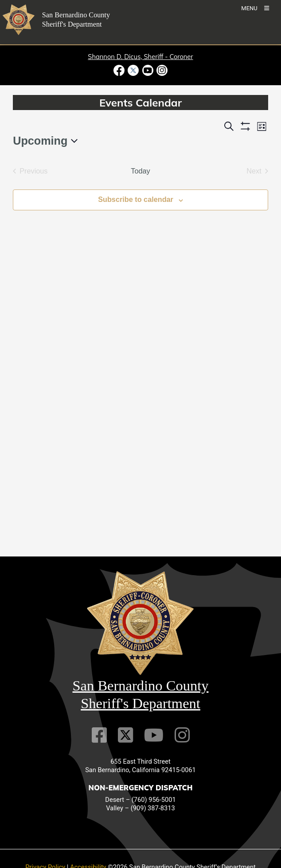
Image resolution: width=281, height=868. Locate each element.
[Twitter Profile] (125, 735)
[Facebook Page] (99, 735)
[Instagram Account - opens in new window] (161, 70)
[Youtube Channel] (154, 735)
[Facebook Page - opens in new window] (120, 70)
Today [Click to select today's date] (140, 171)
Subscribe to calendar (136, 199)
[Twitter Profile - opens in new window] (133, 70)
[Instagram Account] (182, 735)
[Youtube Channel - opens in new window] (148, 70)
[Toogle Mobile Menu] (255, 8)
